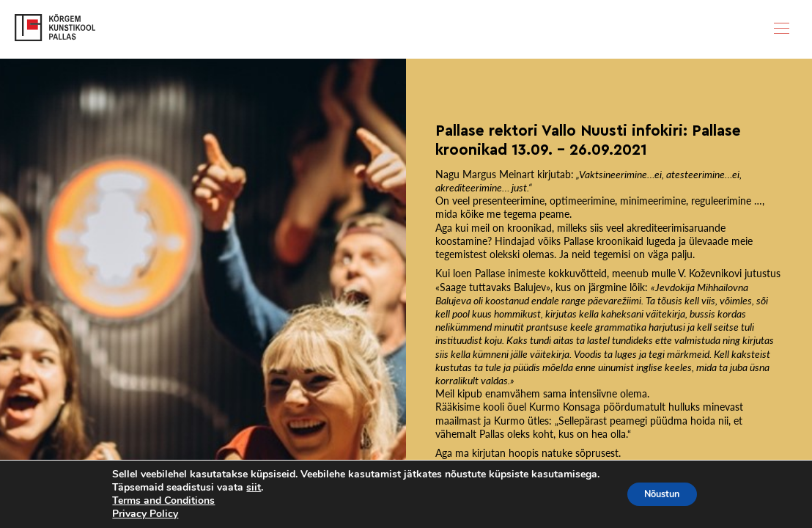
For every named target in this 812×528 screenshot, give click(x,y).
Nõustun (662, 494)
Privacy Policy (139, 514)
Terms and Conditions (157, 500)
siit (247, 488)
